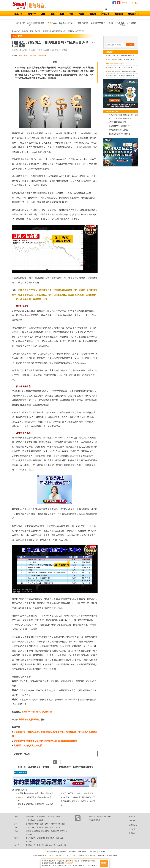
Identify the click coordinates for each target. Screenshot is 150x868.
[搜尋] (119, 9)
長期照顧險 (36, 834)
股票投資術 (39, 827)
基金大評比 (50, 819)
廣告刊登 (63, 855)
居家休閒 (29, 848)
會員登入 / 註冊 (128, 3)
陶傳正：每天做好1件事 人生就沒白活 (77, 793)
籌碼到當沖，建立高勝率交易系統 (121, 75)
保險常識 (63, 834)
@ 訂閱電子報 (20, 772)
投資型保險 (45, 834)
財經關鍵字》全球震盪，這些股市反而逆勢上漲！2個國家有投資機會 (45, 741)
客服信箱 (130, 836)
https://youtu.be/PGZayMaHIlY (37, 712)
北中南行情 (39, 830)
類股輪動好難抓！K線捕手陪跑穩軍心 (123, 72)
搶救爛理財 (41, 841)
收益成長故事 (31, 823)
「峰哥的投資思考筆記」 (30, 720)
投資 (25, 55)
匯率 (20, 55)
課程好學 (105, 14)
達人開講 (62, 827)
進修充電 (52, 848)
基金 (43, 14)
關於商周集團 (52, 855)
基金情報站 (30, 819)
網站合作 (72, 855)
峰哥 (35, 55)
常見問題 (102, 855)
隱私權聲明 (82, 855)
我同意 (104, 862)
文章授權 (93, 855)
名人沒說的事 (31, 841)
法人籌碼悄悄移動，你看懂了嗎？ (121, 60)
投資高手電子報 (94, 823)
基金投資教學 (40, 819)
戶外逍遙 (37, 848)
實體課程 (92, 819)
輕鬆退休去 (50, 841)
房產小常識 (49, 830)
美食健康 (45, 848)
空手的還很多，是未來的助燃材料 (92, 23)
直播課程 (100, 819)
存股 (46, 827)
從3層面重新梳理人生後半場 (120, 134)
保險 (71, 14)
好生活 (93, 14)
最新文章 (18, 14)
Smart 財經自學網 (21, 6)
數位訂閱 (132, 14)
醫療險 (28, 834)
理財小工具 (60, 841)
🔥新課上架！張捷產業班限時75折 (61, 24)
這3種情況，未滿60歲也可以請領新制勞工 (78, 797)
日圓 (30, 55)
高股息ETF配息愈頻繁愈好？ (120, 126)
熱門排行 (32, 14)
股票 (53, 14)
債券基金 (40, 823)
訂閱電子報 (131, 828)
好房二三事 (30, 830)
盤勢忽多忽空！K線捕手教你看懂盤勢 (76, 767)
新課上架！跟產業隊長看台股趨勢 (33, 767)
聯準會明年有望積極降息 (118, 130)
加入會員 (130, 832)
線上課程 (107, 819)
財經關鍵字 (42, 55)
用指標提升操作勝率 (116, 64)
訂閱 (130, 45)
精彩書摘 (119, 14)
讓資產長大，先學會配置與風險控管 (30, 24)
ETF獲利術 (53, 827)
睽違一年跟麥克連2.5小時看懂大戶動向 (123, 24)
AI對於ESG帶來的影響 (117, 122)
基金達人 (59, 819)
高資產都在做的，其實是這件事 (120, 68)
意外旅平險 (55, 834)
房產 (62, 14)
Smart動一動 (61, 848)
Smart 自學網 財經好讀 (37, 6)
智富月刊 (130, 819)
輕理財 (82, 14)
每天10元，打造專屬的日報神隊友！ (122, 56)
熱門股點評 (30, 827)
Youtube (130, 824)
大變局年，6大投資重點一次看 (28, 746)
